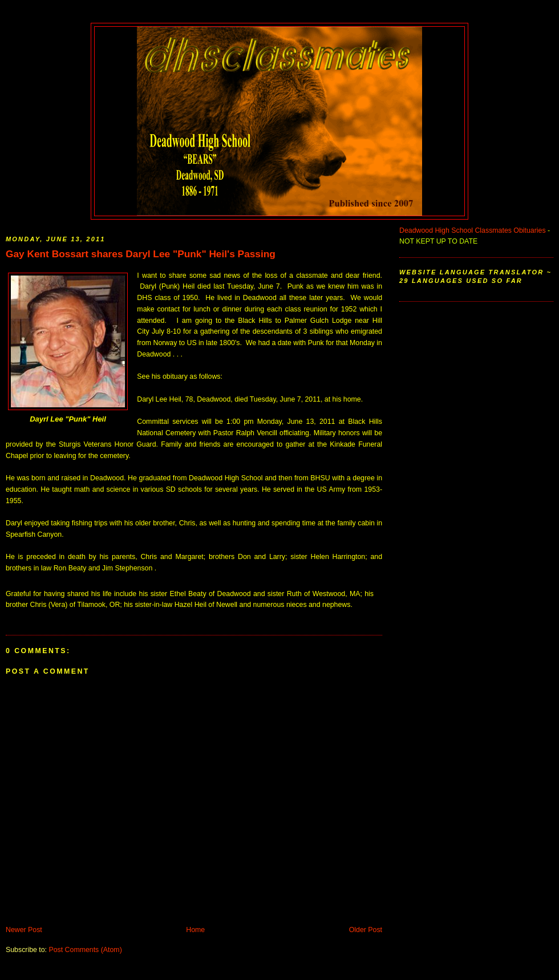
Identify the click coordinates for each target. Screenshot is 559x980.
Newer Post (24, 930)
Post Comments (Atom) (85, 950)
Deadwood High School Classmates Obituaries (473, 230)
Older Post (366, 930)
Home (195, 930)
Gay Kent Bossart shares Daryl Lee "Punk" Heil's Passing (141, 254)
